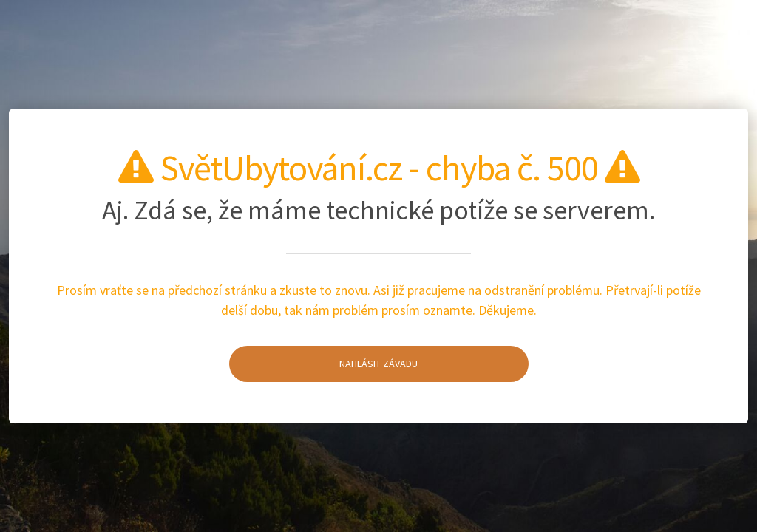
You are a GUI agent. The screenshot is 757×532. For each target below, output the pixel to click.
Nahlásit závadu (324, 364)
